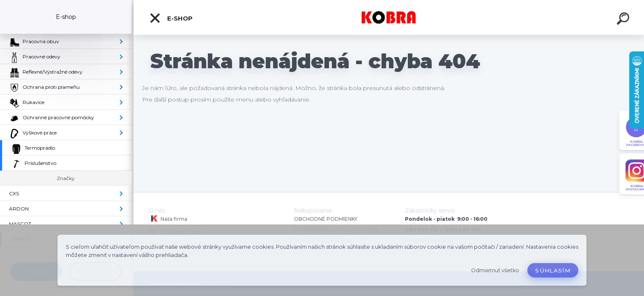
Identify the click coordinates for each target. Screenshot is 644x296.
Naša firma (168, 219)
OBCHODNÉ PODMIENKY (326, 219)
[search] (624, 20)
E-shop (171, 18)
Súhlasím (553, 271)
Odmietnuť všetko (495, 270)
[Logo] (389, 17)
